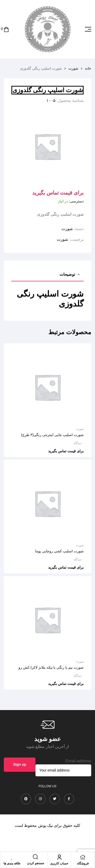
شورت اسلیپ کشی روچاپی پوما (59, 551)
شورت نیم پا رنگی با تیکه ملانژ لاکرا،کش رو (51, 667)
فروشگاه (83, 863)
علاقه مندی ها (12, 863)
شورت (73, 68)
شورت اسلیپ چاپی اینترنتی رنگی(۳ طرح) (52, 435)
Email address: (78, 761)
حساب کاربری (59, 863)
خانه (88, 68)
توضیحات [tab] (67, 274)
